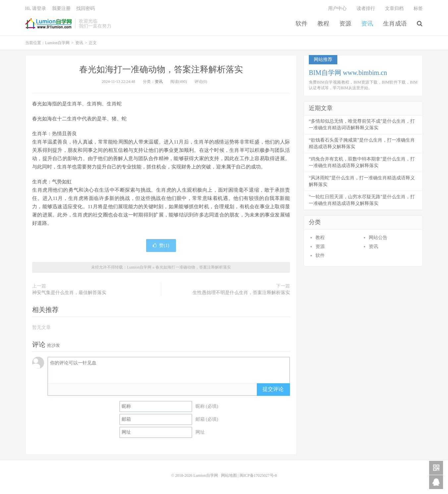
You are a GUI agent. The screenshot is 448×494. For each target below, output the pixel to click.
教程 (323, 24)
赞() (161, 246)
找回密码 (85, 8)
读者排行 (366, 8)
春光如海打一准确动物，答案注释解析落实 (161, 69)
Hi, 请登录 (36, 8)
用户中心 (337, 8)
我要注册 (61, 8)
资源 (345, 24)
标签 (418, 8)
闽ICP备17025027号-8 (258, 475)
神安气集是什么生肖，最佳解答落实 (69, 293)
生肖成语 (395, 24)
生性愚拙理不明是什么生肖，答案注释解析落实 (241, 293)
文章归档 (394, 8)
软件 (302, 24)
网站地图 (229, 475)
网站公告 (378, 238)
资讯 (367, 24)
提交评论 (273, 389)
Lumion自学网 (48, 24)
